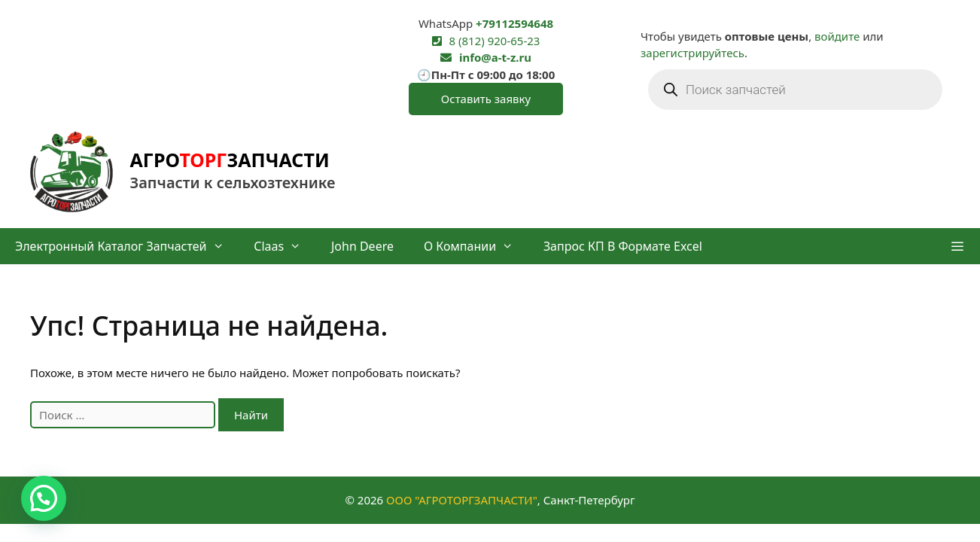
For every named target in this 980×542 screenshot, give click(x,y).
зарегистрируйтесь (692, 53)
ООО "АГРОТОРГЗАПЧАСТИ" (462, 500)
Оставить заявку (486, 99)
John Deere (362, 246)
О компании (476, 246)
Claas (285, 246)
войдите (837, 36)
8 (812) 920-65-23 (495, 41)
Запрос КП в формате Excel (623, 246)
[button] (957, 246)
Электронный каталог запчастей (127, 246)
